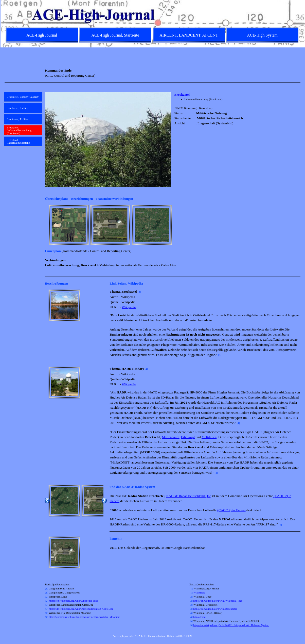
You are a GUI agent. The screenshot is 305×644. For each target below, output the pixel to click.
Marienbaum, (171, 437)
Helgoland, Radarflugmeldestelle (18, 141)
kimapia (201, 593)
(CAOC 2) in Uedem (231, 510)
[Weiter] (298, 225)
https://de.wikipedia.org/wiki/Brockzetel (215, 609)
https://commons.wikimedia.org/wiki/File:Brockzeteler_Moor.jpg (84, 617)
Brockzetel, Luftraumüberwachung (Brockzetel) (19, 130)
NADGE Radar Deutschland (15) (189, 496)
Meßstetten (209, 437)
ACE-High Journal (42, 35)
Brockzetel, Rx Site (17, 108)
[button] (64, 305)
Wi (195, 593)
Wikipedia (129, 307)
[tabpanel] (153, 60)
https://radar (200, 617)
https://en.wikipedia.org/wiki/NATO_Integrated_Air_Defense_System (231, 625)
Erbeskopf (188, 437)
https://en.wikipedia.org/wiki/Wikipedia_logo (74, 601)
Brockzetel (182, 95)
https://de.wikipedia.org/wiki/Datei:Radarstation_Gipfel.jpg (81, 609)
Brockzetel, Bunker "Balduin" (23, 97)
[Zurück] (47, 225)
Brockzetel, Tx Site (17, 119)
